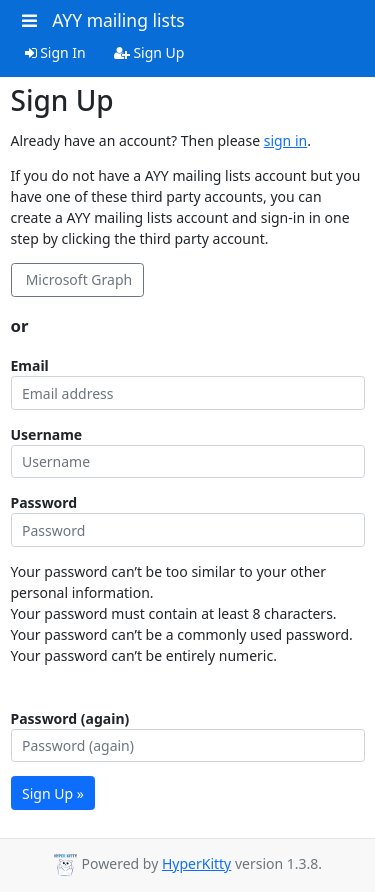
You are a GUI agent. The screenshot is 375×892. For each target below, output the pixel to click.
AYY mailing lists (118, 20)
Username (47, 434)
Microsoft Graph (77, 279)
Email (30, 365)
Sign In (55, 52)
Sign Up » (53, 793)
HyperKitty (196, 863)
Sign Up (149, 52)
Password (44, 502)
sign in (285, 140)
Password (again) (70, 718)
